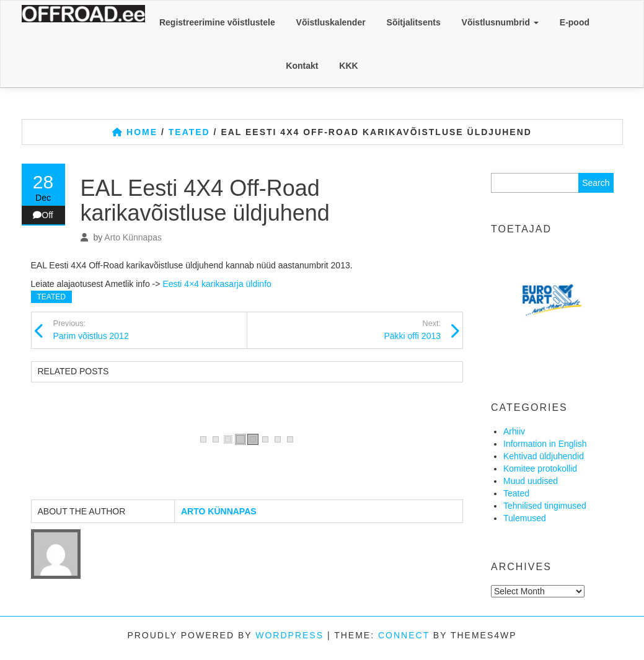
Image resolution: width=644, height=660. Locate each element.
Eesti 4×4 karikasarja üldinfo (217, 284)
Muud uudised (531, 481)
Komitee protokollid (540, 469)
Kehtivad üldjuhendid (544, 456)
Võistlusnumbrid (500, 22)
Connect (404, 635)
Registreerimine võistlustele (217, 22)
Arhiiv (514, 431)
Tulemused (525, 518)
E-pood (575, 22)
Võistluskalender (331, 22)
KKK (348, 66)
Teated (51, 297)
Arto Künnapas (133, 237)
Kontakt (302, 66)
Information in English (545, 444)
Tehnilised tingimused (545, 506)
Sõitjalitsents (414, 22)
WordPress (289, 635)
